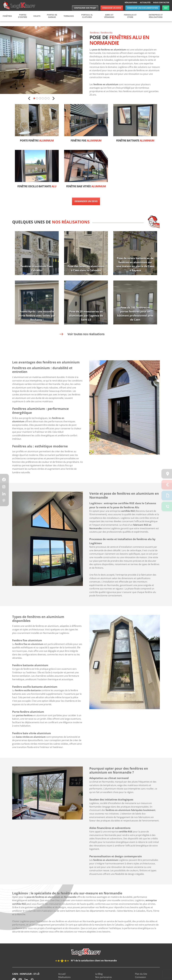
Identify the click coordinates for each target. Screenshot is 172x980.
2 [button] (37, 98)
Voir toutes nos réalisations (86, 334)
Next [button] (54, 98)
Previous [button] (29, 98)
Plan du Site (141, 979)
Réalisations (131, 2)
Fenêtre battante (135, 141)
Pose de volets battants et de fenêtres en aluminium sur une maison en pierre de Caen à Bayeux (135, 264)
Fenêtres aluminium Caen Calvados (37, 268)
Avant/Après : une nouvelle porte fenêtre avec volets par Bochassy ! (37, 315)
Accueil (62, 979)
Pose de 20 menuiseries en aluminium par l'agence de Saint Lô (86, 315)
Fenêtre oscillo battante (37, 186)
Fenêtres (94, 33)
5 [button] (46, 98)
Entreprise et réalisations (156, 16)
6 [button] (48, 98)
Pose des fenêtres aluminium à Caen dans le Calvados (86, 268)
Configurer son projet (85, 8)
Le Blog (99, 979)
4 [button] (43, 98)
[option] (41, 60)
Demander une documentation (143, 8)
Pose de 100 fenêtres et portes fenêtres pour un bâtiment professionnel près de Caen (135, 314)
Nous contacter (161, 2)
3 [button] (40, 98)
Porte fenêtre (37, 141)
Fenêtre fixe (86, 141)
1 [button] (34, 98)
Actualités (145, 2)
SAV (166, 8)
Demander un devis (112, 8)
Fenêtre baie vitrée (86, 186)
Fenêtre (107, 33)
